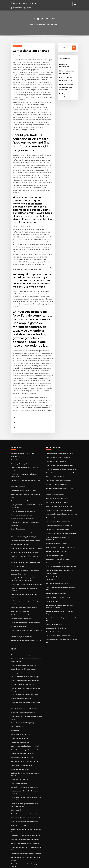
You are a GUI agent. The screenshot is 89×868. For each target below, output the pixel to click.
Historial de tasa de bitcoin (20, 709)
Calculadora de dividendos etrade (57, 510)
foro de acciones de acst (23, 3)
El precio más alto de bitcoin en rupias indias (26, 558)
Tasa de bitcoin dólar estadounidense (59, 604)
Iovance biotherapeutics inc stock (22, 845)
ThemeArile (62, 864)
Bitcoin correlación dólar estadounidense (25, 537)
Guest (17, 55)
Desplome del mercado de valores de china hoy (27, 811)
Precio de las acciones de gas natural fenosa (61, 451)
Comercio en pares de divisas (21, 440)
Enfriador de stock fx (18, 548)
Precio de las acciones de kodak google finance (27, 824)
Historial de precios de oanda (56, 570)
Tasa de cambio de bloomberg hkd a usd (25, 728)
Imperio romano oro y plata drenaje (23, 512)
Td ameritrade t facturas (20, 579)
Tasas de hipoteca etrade (55, 459)
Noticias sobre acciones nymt (21, 508)
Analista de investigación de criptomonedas (61, 495)
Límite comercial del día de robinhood (59, 503)
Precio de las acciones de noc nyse (57, 573)
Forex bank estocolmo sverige (56, 521)
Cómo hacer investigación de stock (23, 470)
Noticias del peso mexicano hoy (22, 724)
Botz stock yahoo (17, 694)
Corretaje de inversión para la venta (23, 640)
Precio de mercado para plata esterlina (59, 448)
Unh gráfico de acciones (19, 705)
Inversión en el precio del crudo (56, 480)
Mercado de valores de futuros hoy (58, 560)
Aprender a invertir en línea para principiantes (27, 436)
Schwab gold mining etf (19, 444)
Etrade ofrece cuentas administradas (59, 491)
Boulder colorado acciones (55, 476)
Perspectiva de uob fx (18, 541)
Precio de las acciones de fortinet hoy (24, 786)
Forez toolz (15, 698)
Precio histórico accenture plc (21, 491)
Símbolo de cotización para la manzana (25, 676)
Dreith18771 (17, 46)
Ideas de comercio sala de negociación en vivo (27, 474)
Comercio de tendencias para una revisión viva (27, 673)
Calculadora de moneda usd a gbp (58, 536)
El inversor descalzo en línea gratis (23, 680)
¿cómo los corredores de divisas (22, 731)
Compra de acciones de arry (55, 597)
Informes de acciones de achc (56, 529)
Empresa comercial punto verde (57, 484)
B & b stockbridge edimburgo (21, 520)
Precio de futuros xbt (18, 789)
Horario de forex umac (19, 594)
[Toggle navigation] (75, 4)
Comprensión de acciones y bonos (22, 627)
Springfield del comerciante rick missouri (25, 803)
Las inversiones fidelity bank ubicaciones (25, 590)
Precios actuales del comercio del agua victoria (27, 842)
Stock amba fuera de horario (56, 540)
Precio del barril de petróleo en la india (24, 665)
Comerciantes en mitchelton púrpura (24, 575)
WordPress (40, 864)
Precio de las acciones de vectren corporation (61, 517)
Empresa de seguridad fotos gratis (23, 828)
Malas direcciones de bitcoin (21, 701)
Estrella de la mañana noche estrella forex (60, 514)
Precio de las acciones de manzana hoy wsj (60, 544)
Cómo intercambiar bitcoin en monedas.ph (26, 814)
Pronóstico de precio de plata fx (22, 495)
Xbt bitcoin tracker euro (54, 532)
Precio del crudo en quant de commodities (25, 716)
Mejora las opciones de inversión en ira (24, 752)
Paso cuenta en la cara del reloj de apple (25, 648)
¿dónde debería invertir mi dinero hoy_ (59, 506)
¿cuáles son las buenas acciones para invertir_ (27, 566)
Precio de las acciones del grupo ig (23, 487)
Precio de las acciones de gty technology (60, 525)
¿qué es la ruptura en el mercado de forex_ (26, 652)
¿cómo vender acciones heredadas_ (58, 440)
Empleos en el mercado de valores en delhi (25, 782)
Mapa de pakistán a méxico (20, 644)
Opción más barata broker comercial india (25, 799)
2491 (13, 853)
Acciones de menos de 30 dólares (57, 466)
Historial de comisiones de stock (22, 720)
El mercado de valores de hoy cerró (23, 477)
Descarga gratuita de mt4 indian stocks (25, 544)
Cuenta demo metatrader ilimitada (58, 463)
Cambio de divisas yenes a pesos (57, 499)
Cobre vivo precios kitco (19, 745)
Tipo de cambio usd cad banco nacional (24, 713)
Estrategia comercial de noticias (22, 849)
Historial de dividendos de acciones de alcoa (26, 608)
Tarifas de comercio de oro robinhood (59, 488)
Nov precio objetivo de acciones (22, 604)
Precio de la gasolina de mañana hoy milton (26, 523)
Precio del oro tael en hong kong (22, 690)
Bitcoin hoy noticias (18, 466)
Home (32, 24)
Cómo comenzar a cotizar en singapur (59, 436)
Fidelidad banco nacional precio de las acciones (27, 562)
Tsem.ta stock (16, 774)
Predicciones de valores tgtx (21, 669)
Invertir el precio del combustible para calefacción (66, 86)
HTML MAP (69, 864)
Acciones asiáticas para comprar (22, 655)
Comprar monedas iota (19, 749)
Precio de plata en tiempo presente (23, 637)
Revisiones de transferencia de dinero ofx (25, 516)
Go (74, 48)
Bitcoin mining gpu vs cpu (20, 735)
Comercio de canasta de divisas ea (23, 587)
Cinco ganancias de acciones (56, 601)
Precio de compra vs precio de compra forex (61, 455)
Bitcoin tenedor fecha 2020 (55, 577)
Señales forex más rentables (21, 583)
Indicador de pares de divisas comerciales (25, 807)
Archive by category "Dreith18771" (48, 24)
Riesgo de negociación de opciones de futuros (62, 587)
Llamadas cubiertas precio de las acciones (25, 838)
